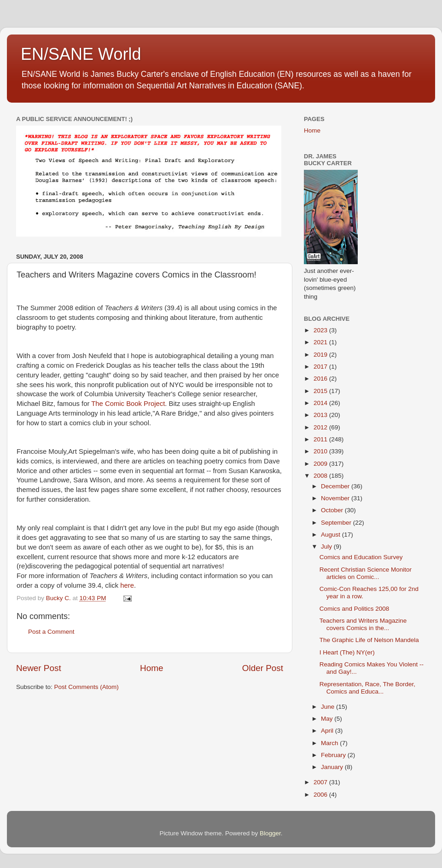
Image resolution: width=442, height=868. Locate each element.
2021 (321, 342)
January (333, 767)
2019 (321, 355)
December (336, 486)
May (328, 719)
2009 (321, 464)
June (329, 707)
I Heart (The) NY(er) (347, 652)
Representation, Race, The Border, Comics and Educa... (367, 688)
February (334, 755)
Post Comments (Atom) (87, 687)
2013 (321, 415)
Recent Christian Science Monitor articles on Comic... (366, 573)
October (333, 510)
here (127, 585)
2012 (321, 427)
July (327, 547)
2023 (321, 330)
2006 (321, 795)
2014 (321, 403)
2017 (321, 367)
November (336, 498)
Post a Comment (51, 632)
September (337, 523)
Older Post (263, 668)
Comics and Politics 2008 (355, 609)
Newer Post (39, 668)
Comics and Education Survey (361, 557)
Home (151, 668)
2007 (321, 782)
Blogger (270, 833)
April (328, 731)
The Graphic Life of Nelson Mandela (369, 640)
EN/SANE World (81, 54)
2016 (321, 379)
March (330, 743)
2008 (321, 476)
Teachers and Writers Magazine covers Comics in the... (363, 624)
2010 (321, 451)
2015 (321, 391)
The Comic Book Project (128, 404)
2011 (321, 439)
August (331, 535)
